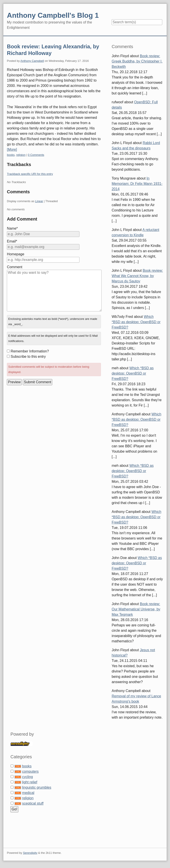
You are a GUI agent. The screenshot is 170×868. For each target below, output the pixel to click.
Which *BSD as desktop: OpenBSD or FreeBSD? (136, 322)
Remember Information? (30, 351)
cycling (28, 777)
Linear (39, 201)
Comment (14, 267)
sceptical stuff (33, 803)
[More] (12, 150)
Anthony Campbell (32, 61)
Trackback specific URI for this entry (30, 174)
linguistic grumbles (37, 787)
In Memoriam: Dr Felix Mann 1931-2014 (137, 184)
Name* (12, 228)
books (11, 155)
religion (21, 155)
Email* (12, 241)
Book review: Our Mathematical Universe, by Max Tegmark (136, 609)
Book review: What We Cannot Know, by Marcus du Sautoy (137, 276)
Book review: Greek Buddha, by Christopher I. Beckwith (137, 61)
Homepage (15, 254)
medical (28, 793)
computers (30, 771)
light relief (30, 782)
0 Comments (36, 155)
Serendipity (30, 853)
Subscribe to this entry (28, 357)
